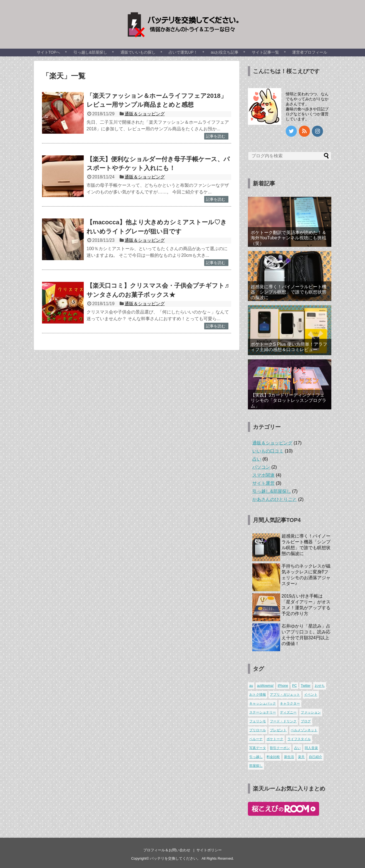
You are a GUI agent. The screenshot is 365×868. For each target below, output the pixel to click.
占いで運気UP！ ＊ (187, 52)
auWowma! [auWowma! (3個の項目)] (265, 686)
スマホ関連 (263, 475)
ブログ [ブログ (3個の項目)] (306, 721)
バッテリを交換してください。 (175, 858)
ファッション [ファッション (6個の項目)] (311, 712)
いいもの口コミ (268, 451)
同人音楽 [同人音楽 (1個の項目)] (311, 748)
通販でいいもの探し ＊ (142, 52)
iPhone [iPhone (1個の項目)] (283, 686)
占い (257, 459)
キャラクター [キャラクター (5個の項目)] (290, 703)
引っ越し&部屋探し (272, 491)
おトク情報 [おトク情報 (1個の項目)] (258, 695)
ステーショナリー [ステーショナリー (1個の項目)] (263, 712)
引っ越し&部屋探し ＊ (94, 52)
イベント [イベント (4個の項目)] (311, 695)
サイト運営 (263, 483)
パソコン (261, 467)
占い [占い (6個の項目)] (297, 748)
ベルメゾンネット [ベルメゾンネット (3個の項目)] (304, 730)
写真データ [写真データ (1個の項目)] (258, 748)
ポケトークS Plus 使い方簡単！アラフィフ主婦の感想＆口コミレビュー (289, 347)
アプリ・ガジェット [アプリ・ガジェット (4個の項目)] (285, 695)
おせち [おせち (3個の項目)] (320, 686)
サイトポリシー (209, 850)
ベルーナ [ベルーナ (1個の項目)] (256, 739)
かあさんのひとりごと (275, 499)
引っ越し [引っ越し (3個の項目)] (256, 757)
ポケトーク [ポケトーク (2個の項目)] (275, 739)
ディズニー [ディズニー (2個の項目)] (288, 712)
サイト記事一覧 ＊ (269, 52)
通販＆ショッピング (145, 114)
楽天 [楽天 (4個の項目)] (301, 757)
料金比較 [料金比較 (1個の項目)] (273, 757)
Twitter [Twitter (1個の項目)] (306, 686)
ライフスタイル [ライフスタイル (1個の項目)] (299, 739)
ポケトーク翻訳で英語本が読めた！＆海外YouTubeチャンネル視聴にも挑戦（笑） (288, 238)
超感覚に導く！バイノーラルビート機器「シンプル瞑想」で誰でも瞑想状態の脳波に (288, 292)
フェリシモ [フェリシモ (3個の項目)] (258, 721)
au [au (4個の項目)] (251, 686)
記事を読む (216, 136)
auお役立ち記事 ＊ (229, 52)
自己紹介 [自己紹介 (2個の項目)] (315, 757)
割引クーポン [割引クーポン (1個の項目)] (280, 748)
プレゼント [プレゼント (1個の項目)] (278, 730)
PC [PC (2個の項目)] (294, 686)
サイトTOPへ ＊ (52, 52)
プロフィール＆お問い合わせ (167, 850)
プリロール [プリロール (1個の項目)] (258, 730)
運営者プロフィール (310, 52)
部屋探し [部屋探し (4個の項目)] (256, 766)
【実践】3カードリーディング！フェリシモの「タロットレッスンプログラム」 (288, 400)
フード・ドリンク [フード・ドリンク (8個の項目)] (283, 721)
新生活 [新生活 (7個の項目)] (289, 757)
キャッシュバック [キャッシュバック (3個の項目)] (263, 703)
